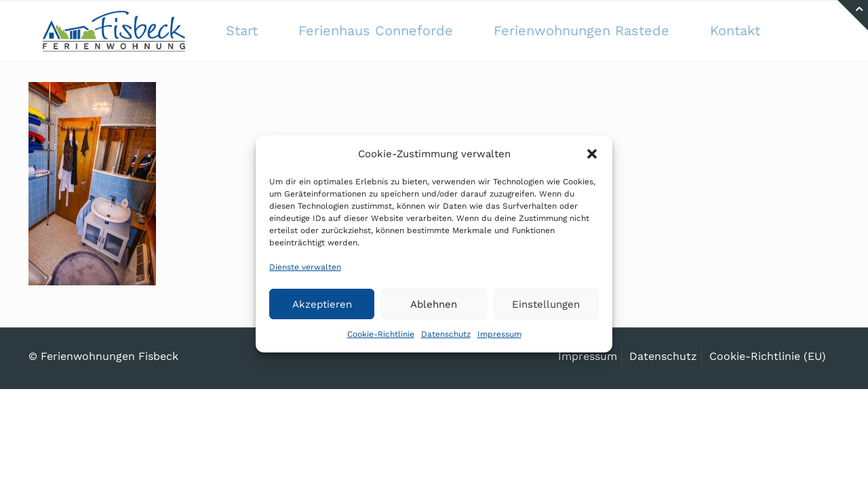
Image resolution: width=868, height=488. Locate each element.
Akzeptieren (322, 304)
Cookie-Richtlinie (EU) (768, 356)
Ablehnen (434, 304)
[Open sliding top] (853, 15)
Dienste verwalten (305, 267)
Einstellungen (546, 304)
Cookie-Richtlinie (381, 334)
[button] (592, 154)
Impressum (499, 334)
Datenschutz (446, 334)
